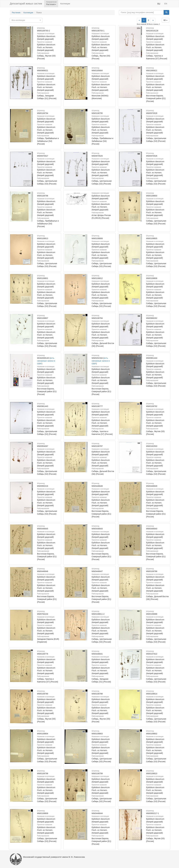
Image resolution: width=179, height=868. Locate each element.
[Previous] (139, 20)
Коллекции (65, 4)
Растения (16, 13)
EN (166, 4)
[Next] (153, 20)
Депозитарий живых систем (26, 4)
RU (159, 4)
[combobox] (26, 20)
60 (166, 20)
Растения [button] (51, 4)
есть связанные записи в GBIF (46, 361)
